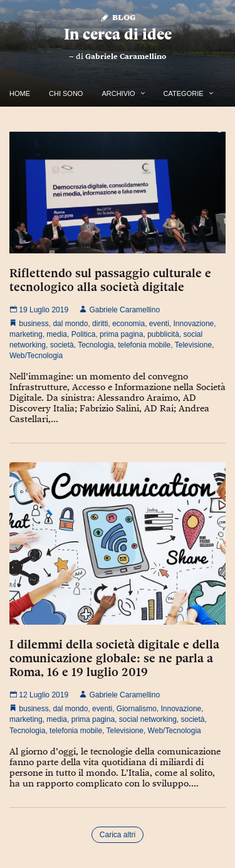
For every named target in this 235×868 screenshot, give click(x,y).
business (34, 324)
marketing (26, 334)
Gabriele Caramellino (126, 56)
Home (20, 93)
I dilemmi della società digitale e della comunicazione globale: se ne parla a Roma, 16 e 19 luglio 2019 (114, 658)
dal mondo (70, 324)
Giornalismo (137, 709)
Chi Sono (66, 93)
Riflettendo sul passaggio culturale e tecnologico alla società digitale (110, 280)
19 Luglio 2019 (39, 310)
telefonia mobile (144, 345)
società (62, 345)
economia (128, 324)
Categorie (184, 93)
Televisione (193, 345)
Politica (84, 334)
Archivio (118, 93)
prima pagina (121, 334)
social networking (148, 719)
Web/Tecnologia (36, 356)
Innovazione (194, 324)
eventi (159, 324)
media (57, 334)
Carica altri (118, 835)
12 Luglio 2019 (39, 695)
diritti (100, 324)
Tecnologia (96, 345)
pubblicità (163, 334)
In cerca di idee (118, 34)
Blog (118, 17)
